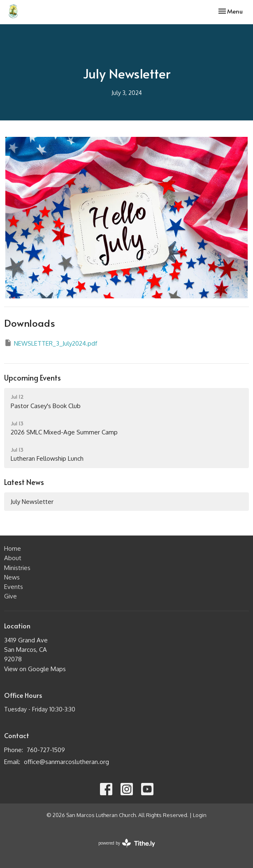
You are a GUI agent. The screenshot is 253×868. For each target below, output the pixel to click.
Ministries (17, 568)
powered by (127, 843)
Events (14, 587)
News (12, 577)
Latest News (24, 482)
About (13, 558)
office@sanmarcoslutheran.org (66, 762)
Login (200, 815)
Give (10, 596)
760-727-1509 (46, 750)
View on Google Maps (35, 669)
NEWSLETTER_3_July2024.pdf (51, 343)
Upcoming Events (32, 377)
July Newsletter (32, 502)
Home (13, 548)
